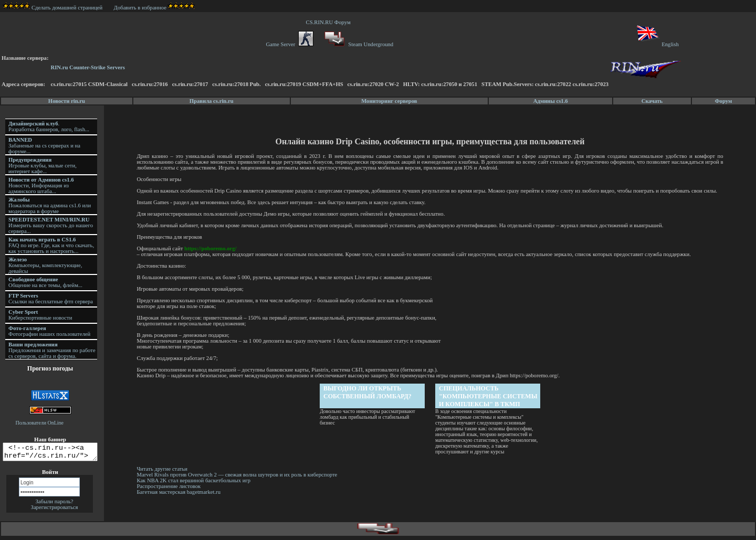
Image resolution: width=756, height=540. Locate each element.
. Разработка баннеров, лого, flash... (49, 126)
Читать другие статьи (164, 469)
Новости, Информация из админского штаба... (41, 186)
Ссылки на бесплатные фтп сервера (51, 299)
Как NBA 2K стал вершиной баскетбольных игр (195, 480)
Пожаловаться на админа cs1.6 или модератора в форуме (50, 205)
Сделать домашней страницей (53, 8)
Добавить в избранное (140, 8)
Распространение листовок (170, 486)
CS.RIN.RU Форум (330, 22)
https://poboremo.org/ (212, 248)
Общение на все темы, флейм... (45, 282)
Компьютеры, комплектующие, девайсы (45, 265)
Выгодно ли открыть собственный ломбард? (369, 392)
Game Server (289, 44)
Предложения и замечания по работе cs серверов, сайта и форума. (52, 350)
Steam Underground (358, 44)
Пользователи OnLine (40, 423)
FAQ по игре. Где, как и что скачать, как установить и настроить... (51, 245)
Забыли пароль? (54, 505)
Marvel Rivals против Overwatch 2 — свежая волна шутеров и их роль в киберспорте (239, 475)
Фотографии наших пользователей (49, 331)
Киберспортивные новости (40, 315)
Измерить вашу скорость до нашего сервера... (51, 225)
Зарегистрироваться (55, 510)
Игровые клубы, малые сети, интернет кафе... (43, 166)
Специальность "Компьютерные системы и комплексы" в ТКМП (489, 396)
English (657, 44)
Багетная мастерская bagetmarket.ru (180, 492)
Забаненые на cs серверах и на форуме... (44, 146)
